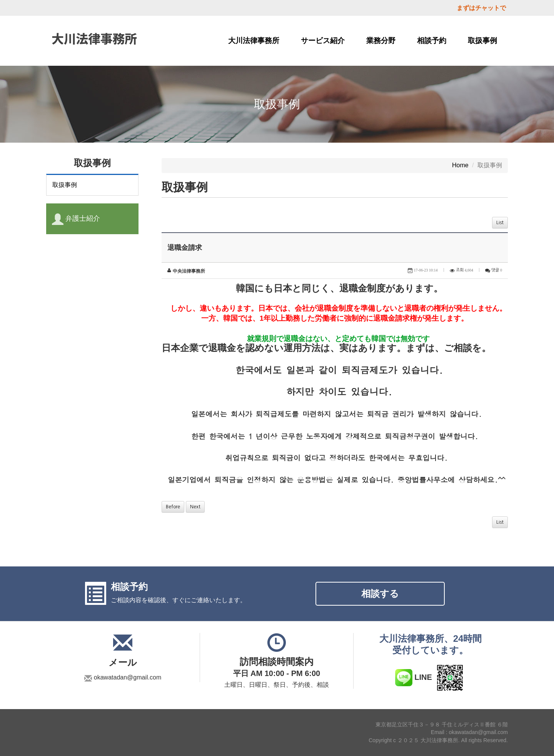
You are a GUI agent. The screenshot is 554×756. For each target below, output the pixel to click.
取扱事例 (482, 41)
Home (460, 165)
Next (195, 507)
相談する (380, 594)
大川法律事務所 (254, 41)
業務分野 (381, 41)
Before (173, 507)
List (500, 223)
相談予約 (432, 41)
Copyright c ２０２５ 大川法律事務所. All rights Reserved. (438, 741)
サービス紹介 (323, 41)
